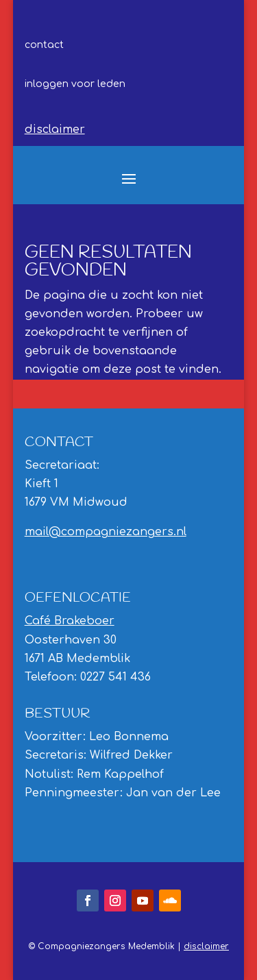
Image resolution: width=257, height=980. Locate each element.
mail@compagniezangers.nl (106, 532)
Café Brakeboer (70, 621)
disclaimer (55, 130)
